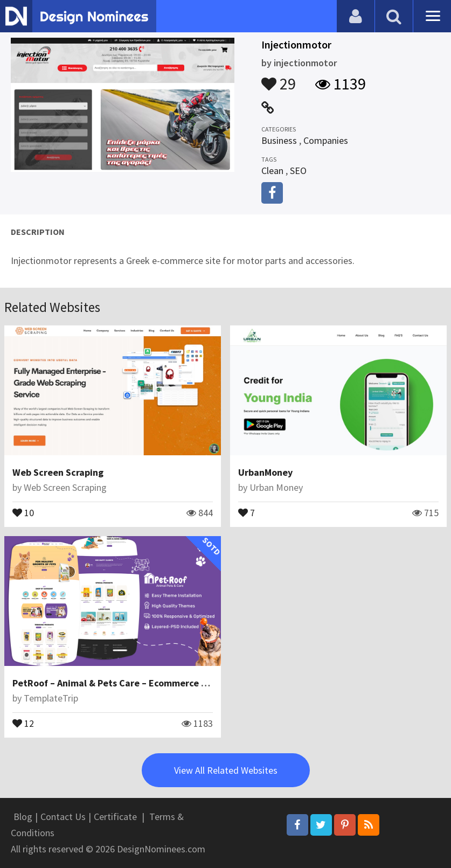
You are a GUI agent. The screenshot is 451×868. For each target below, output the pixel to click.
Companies (326, 140)
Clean (272, 171)
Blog (23, 817)
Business (279, 140)
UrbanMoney (265, 472)
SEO (298, 171)
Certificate (115, 817)
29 (279, 79)
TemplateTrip (51, 698)
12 (23, 723)
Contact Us (63, 817)
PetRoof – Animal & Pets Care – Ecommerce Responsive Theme (147, 683)
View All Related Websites (226, 770)
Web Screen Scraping (58, 472)
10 (23, 512)
